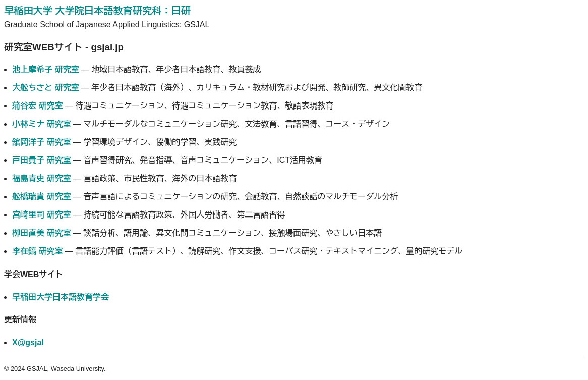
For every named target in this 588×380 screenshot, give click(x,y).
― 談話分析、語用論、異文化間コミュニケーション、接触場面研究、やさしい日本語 (197, 233)
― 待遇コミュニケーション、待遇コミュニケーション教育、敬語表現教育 (173, 106)
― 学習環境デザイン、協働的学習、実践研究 (124, 142)
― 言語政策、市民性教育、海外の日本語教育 (124, 178)
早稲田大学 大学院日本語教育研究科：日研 (97, 11)
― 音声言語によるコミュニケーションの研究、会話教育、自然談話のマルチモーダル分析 (205, 197)
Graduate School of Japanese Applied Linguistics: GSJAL (107, 24)
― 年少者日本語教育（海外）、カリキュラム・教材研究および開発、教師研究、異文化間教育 (217, 88)
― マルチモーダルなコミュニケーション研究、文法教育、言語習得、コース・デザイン (201, 124)
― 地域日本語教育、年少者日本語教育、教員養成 (136, 69)
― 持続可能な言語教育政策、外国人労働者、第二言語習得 (149, 215)
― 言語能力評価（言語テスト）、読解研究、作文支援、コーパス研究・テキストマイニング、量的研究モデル (237, 251)
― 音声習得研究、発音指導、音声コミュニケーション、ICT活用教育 (167, 160)
